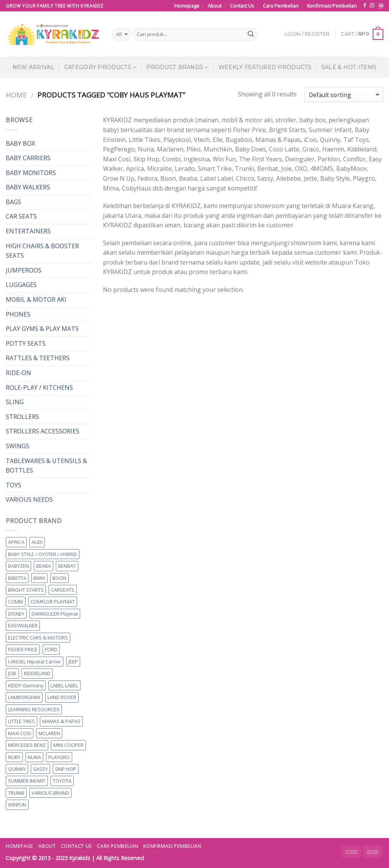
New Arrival (33, 67)
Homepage (187, 6)
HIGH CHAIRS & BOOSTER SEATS (42, 251)
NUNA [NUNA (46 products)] (34, 757)
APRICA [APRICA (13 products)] (16, 542)
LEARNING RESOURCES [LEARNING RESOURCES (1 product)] (34, 709)
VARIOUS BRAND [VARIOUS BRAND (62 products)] (50, 793)
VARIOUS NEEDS (29, 499)
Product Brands (177, 67)
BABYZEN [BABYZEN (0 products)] (18, 566)
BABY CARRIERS (28, 158)
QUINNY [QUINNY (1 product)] (17, 769)
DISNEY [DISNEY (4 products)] (16, 614)
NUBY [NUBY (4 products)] (14, 757)
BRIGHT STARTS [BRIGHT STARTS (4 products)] (26, 590)
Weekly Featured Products (265, 67)
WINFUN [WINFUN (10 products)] (17, 805)
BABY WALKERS (28, 187)
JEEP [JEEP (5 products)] (73, 662)
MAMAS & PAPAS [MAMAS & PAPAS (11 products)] (61, 721)
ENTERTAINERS (28, 231)
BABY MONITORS (31, 173)
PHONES (18, 314)
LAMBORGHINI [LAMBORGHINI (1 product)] (24, 697)
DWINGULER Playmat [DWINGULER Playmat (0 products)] (55, 614)
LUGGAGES (21, 285)
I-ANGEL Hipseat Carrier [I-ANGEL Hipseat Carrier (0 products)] (35, 662)
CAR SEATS (21, 216)
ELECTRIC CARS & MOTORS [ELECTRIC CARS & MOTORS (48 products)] (38, 638)
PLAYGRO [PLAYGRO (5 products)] (59, 757)
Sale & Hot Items (349, 67)
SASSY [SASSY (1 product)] (40, 769)
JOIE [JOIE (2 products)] (12, 673)
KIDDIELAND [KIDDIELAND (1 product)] (37, 673)
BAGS (13, 202)
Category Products (100, 67)
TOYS (13, 485)
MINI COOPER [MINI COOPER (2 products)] (68, 745)
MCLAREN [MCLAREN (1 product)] (49, 733)
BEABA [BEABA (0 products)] (43, 566)
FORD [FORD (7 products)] (51, 649)
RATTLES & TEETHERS (38, 358)
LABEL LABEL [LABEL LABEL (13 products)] (64, 685)
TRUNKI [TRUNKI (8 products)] (16, 793)
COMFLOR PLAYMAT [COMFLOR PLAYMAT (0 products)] (53, 602)
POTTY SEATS (26, 343)
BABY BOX (20, 143)
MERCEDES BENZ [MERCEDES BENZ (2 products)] (27, 745)
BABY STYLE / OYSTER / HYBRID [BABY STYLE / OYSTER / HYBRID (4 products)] (43, 554)
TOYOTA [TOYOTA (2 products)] (62, 781)
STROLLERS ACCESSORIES (43, 431)
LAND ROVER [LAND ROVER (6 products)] (62, 697)
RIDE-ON (18, 373)
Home (16, 95)
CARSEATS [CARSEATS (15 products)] (63, 590)
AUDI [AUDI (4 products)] (37, 542)
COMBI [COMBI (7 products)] (16, 602)
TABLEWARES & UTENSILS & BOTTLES (46, 466)
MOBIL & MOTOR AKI (36, 299)
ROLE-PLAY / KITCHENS (39, 388)
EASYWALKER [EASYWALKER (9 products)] (23, 625)
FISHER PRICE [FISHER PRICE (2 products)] (23, 649)
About (215, 6)
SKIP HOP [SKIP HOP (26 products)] (66, 769)
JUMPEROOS (24, 270)
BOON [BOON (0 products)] (59, 578)
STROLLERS (22, 417)
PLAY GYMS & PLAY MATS (42, 329)
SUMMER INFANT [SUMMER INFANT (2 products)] (27, 781)
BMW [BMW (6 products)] (39, 578)
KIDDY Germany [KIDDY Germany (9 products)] (26, 685)
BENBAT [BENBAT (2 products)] (67, 566)
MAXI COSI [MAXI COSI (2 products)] (20, 733)
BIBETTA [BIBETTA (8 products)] (17, 578)
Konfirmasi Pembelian (332, 6)
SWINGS (17, 446)
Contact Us (242, 6)
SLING (15, 402)
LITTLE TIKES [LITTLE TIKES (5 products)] (21, 721)
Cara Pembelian (281, 6)
